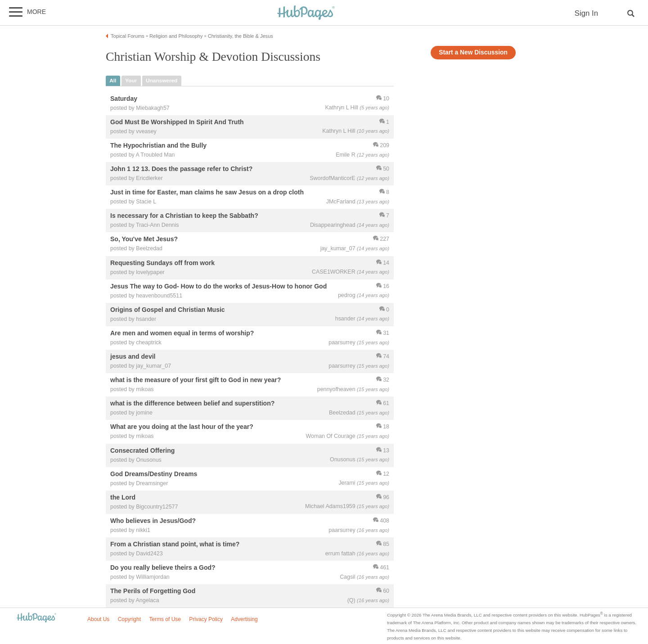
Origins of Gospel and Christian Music (168, 310)
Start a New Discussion (473, 52)
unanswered (162, 81)
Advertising (244, 619)
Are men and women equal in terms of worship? (182, 333)
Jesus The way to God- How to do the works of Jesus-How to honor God (218, 286)
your (131, 81)
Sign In (586, 13)
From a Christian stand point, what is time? (175, 544)
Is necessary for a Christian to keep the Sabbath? (184, 216)
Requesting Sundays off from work (162, 263)
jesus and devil (133, 356)
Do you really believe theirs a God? (163, 568)
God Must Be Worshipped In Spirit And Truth (177, 122)
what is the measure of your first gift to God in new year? (196, 380)
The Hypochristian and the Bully (158, 145)
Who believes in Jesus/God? (153, 521)
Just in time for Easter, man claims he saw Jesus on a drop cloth (207, 193)
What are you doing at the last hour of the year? (182, 427)
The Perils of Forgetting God (153, 591)
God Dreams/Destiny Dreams (154, 474)
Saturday (124, 99)
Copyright (129, 619)
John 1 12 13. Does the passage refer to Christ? (181, 169)
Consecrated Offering (142, 450)
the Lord (123, 497)
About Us (98, 619)
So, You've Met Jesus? (144, 239)
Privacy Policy (206, 619)
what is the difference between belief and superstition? (192, 404)
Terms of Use (165, 619)
